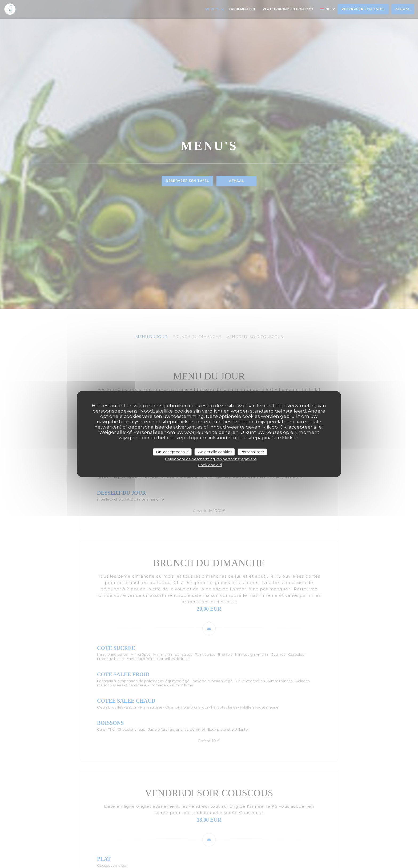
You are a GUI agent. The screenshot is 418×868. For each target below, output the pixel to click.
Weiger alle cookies (215, 452)
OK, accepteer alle (172, 452)
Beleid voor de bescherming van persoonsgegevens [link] (211, 459)
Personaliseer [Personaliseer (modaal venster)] (252, 452)
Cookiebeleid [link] (210, 465)
